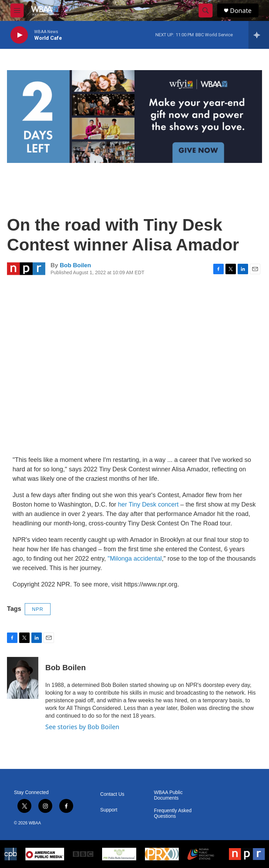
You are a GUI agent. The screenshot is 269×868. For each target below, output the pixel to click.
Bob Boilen (75, 265)
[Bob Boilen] (23, 678)
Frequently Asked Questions (173, 813)
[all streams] (259, 35)
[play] (19, 35)
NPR (38, 609)
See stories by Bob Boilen (82, 727)
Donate (241, 11)
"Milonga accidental (135, 559)
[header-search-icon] (206, 10)
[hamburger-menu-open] (17, 10)
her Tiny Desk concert (148, 504)
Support (109, 810)
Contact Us (112, 794)
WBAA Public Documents (168, 795)
